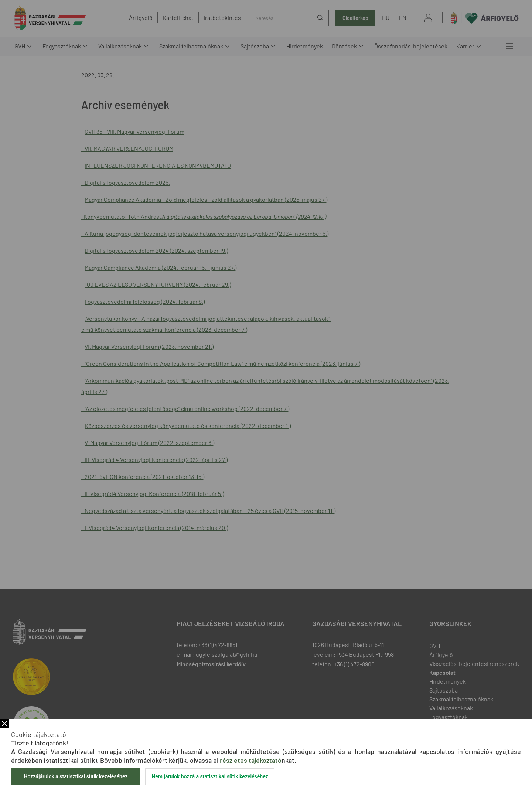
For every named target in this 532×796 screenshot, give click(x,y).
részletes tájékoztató (251, 760)
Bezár (4, 724)
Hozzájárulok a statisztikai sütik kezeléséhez (76, 776)
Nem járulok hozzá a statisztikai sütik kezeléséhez (210, 776)
